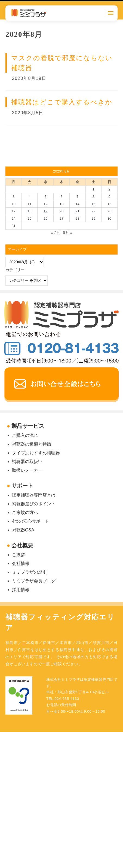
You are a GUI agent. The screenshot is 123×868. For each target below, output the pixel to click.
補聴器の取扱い (27, 462)
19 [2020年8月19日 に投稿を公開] (45, 211)
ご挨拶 (19, 555)
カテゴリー (15, 270)
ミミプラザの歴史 (29, 572)
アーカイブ (17, 249)
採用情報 (21, 590)
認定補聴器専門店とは (34, 495)
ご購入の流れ (25, 435)
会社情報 (21, 563)
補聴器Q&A (23, 530)
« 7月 (55, 232)
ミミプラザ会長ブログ (34, 581)
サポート (22, 486)
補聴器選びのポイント (34, 504)
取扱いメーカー (27, 470)
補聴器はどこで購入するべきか (62, 102)
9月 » (68, 232)
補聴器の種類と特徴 (32, 444)
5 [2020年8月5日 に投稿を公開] (46, 197)
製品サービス (28, 426)
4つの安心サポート (31, 521)
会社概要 (22, 545)
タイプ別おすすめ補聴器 (36, 453)
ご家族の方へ (25, 512)
